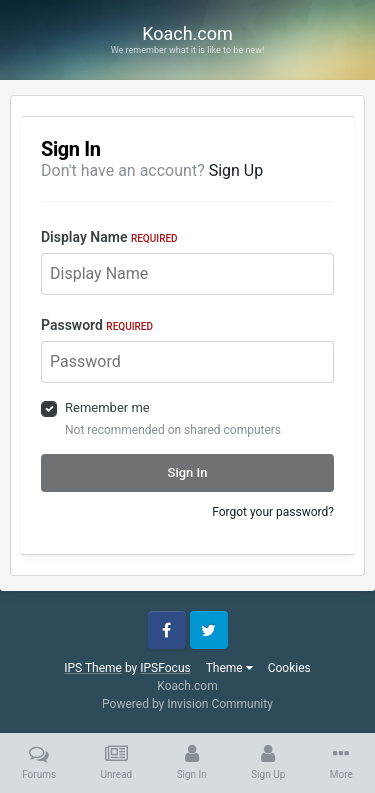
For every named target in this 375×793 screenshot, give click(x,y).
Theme (229, 668)
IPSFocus (165, 668)
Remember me (107, 407)
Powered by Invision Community (187, 704)
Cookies (289, 668)
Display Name (109, 237)
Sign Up (236, 170)
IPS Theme (93, 668)
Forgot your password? (273, 512)
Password (97, 325)
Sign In (188, 472)
